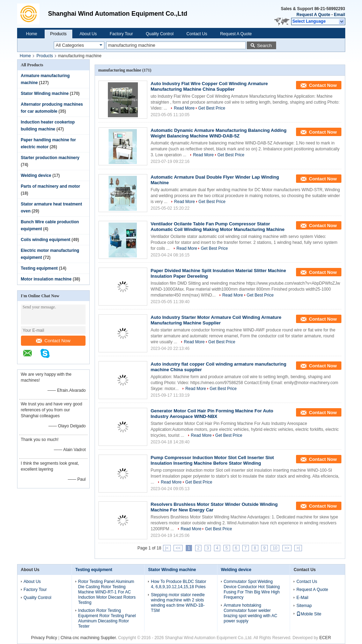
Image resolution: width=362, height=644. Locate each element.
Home (32, 34)
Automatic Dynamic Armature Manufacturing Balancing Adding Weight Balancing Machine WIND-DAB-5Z (219, 133)
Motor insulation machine (46, 279)
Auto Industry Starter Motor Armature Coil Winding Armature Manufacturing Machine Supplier (216, 320)
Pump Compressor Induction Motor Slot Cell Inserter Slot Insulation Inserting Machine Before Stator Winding (212, 460)
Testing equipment (39, 268)
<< (178, 548)
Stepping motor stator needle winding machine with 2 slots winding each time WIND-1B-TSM (178, 603)
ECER (325, 638)
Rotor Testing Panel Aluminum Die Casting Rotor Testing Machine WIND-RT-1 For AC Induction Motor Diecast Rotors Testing (107, 592)
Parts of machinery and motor (51, 186)
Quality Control (160, 34)
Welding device (36, 175)
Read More (184, 108)
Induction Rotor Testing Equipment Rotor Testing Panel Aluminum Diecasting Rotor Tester (107, 618)
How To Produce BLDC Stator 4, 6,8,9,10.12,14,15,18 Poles (179, 584)
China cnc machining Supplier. (89, 638)
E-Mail (302, 598)
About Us (88, 34)
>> (287, 548)
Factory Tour (121, 34)
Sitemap (304, 606)
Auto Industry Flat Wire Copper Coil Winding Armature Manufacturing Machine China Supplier (209, 86)
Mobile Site (309, 614)
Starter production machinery (50, 158)
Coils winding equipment (46, 240)
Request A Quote (313, 15)
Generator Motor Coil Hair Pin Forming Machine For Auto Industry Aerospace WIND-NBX (212, 414)
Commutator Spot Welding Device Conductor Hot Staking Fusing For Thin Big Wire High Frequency (252, 589)
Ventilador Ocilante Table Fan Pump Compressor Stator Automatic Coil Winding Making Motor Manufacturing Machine (218, 227)
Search (264, 46)
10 (275, 548)
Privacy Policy (44, 638)
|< (167, 548)
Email (339, 15)
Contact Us (197, 34)
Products (58, 34)
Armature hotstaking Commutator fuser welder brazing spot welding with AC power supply (250, 613)
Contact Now (53, 341)
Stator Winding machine (45, 93)
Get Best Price (212, 108)
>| (298, 548)
